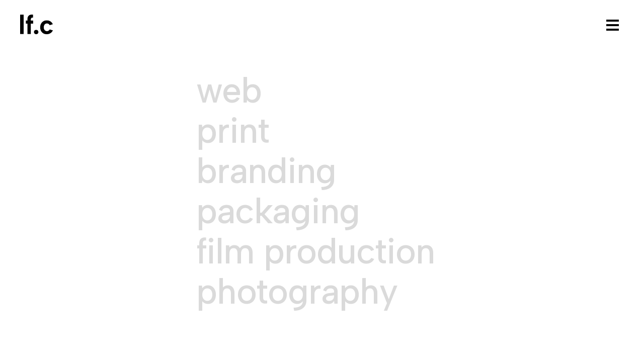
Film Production (315, 251)
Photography (297, 292)
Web (229, 90)
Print (233, 131)
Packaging (278, 211)
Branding (266, 171)
